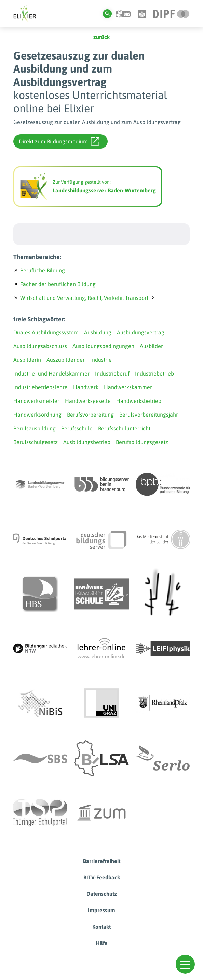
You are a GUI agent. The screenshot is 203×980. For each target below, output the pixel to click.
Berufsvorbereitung (90, 415)
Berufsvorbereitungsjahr (149, 415)
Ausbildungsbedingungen (103, 346)
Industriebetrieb (154, 373)
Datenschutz (102, 894)
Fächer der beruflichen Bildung (58, 284)
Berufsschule (77, 428)
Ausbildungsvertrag (141, 332)
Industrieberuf (112, 373)
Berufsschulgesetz (36, 442)
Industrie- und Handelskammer (51, 373)
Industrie (101, 360)
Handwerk (86, 387)
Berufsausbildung (35, 428)
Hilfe (102, 943)
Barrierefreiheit (102, 861)
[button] (185, 964)
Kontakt (101, 927)
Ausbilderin (27, 360)
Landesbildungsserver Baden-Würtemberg (104, 190)
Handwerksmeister (36, 401)
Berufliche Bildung (43, 270)
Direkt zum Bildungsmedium (59, 141)
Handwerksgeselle (88, 401)
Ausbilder (151, 346)
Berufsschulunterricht (124, 428)
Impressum (101, 910)
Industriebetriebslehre (40, 387)
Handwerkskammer (128, 387)
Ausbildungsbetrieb (87, 442)
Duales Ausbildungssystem (46, 332)
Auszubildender (66, 360)
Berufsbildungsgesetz (142, 442)
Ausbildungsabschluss (40, 346)
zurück (101, 37)
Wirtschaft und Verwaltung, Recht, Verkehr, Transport (84, 298)
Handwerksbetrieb (139, 401)
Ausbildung (98, 332)
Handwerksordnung (37, 415)
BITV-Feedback (102, 877)
